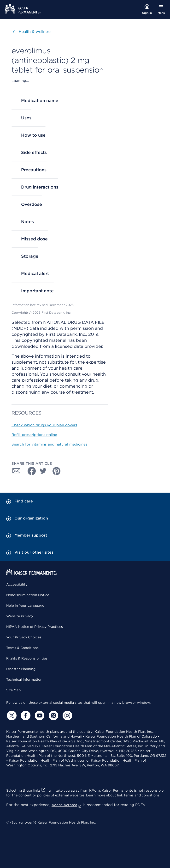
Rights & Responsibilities (27, 658)
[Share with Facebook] (30, 471)
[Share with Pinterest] (57, 471)
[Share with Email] (16, 471)
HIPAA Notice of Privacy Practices (35, 627)
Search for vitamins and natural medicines (49, 444)
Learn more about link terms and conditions (123, 795)
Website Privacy (20, 616)
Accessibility (17, 584)
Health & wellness (35, 32)
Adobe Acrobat (67, 805)
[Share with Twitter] (43, 471)
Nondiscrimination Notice (28, 595)
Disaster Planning (21, 669)
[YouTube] (39, 715)
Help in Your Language (25, 605)
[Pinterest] (53, 715)
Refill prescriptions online (34, 435)
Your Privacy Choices (24, 637)
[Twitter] (11, 715)
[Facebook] (25, 715)
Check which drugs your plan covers (44, 425)
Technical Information (24, 679)
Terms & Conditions (22, 648)
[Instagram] (67, 715)
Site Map (13, 690)
